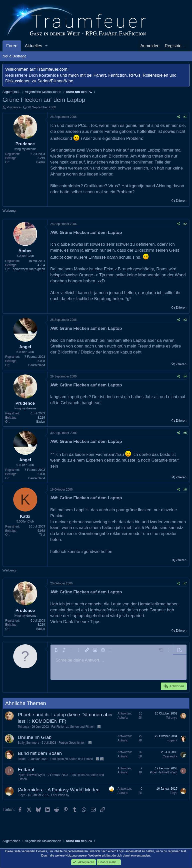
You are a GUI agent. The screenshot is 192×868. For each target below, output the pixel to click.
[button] (46, 46)
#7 (185, 583)
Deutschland (37, 365)
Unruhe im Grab (35, 737)
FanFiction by (60, 795)
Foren (12, 46)
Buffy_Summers (28, 743)
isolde (22, 759)
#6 (185, 490)
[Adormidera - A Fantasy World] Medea (59, 790)
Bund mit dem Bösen (40, 753)
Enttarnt (26, 770)
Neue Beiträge (14, 56)
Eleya (21, 795)
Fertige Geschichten (72, 743)
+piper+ (172, 740)
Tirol (42, 535)
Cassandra (170, 756)
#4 (185, 376)
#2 (185, 224)
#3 (185, 320)
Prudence (14, 107)
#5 (185, 433)
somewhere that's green (29, 269)
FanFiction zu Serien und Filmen (73, 727)
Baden (41, 162)
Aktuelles (33, 46)
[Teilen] (178, 117)
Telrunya (23, 727)
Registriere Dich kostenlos (32, 75)
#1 (185, 117)
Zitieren (181, 201)
